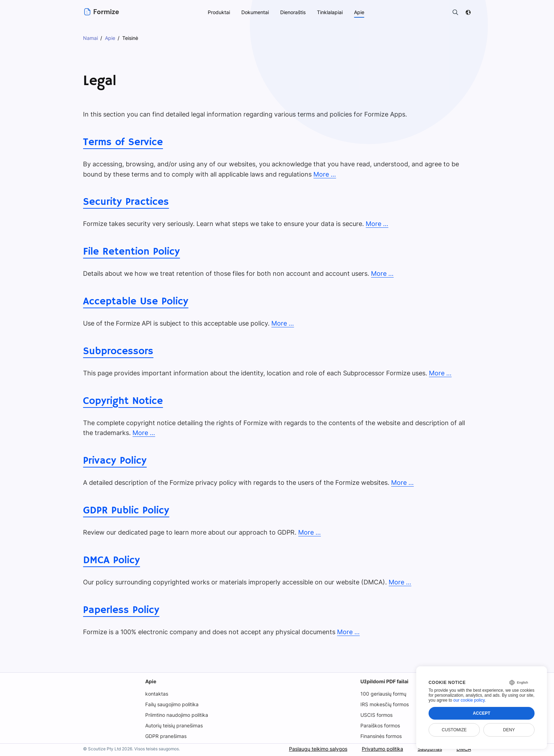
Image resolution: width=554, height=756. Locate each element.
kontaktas (156, 694)
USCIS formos (377, 715)
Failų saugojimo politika (172, 704)
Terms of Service (122, 142)
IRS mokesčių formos (385, 704)
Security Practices (125, 202)
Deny (509, 730)
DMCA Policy (111, 560)
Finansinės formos (382, 736)
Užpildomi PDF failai (384, 681)
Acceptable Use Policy (135, 302)
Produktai (218, 12)
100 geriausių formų (384, 694)
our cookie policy (469, 700)
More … (320, 174)
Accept (481, 713)
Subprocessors (117, 351)
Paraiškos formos (381, 725)
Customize (454, 730)
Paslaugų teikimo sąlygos (317, 749)
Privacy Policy (114, 461)
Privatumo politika (382, 749)
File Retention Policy (131, 252)
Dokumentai (254, 12)
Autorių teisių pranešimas (174, 725)
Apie (150, 681)
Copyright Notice (122, 401)
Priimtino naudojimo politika (177, 715)
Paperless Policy (120, 610)
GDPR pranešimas (166, 736)
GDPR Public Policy (125, 511)
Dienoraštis (293, 12)
